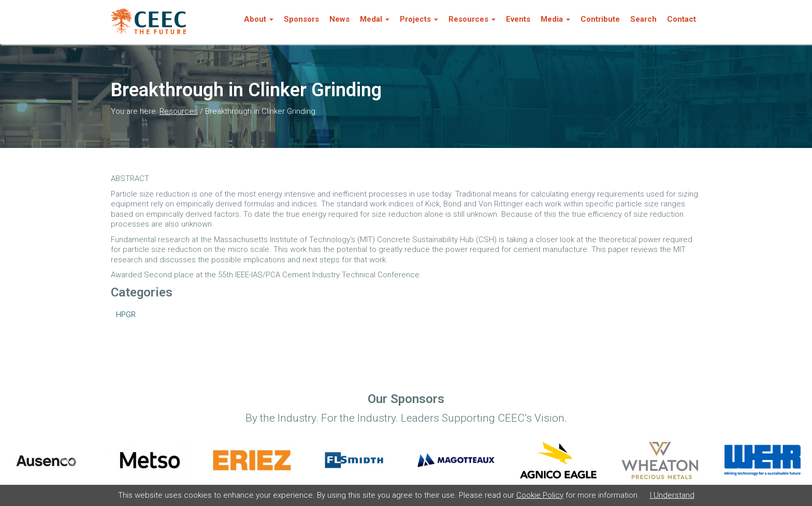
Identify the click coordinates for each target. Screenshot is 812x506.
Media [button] (555, 19)
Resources (179, 111)
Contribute (600, 19)
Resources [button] (472, 19)
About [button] (259, 19)
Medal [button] (375, 19)
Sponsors (301, 19)
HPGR (126, 315)
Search (643, 19)
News (339, 19)
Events (518, 19)
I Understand (672, 495)
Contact (682, 19)
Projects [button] (419, 19)
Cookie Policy (540, 495)
